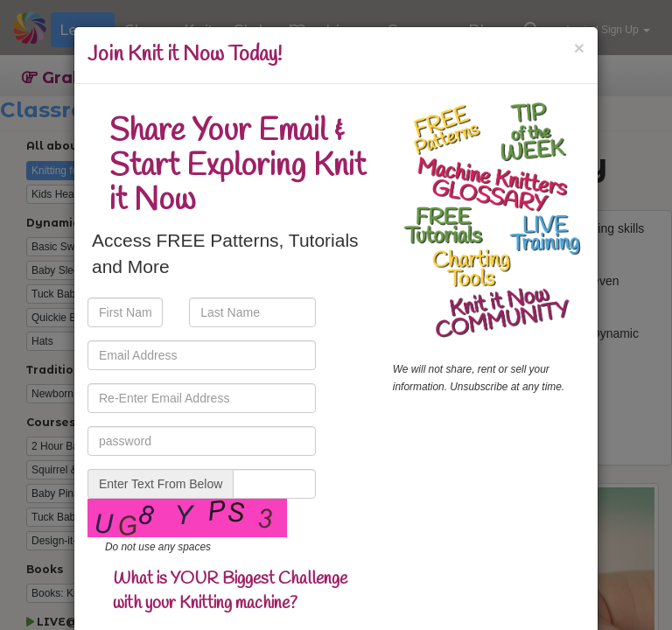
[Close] (579, 48)
